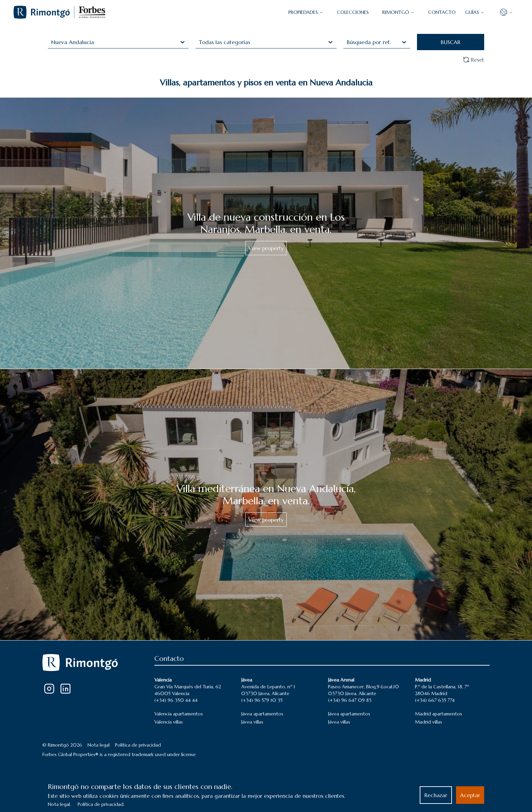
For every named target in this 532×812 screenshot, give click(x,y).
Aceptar (470, 795)
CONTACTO (442, 12)
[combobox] (52, 42)
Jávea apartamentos (262, 714)
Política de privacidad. (101, 804)
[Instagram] (49, 689)
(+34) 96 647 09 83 (350, 700)
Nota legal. (59, 804)
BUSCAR (451, 42)
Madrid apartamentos (439, 714)
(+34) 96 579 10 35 (262, 700)
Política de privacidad (138, 745)
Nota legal (99, 745)
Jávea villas (252, 722)
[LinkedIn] (65, 689)
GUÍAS (475, 12)
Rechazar (436, 795)
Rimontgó (398, 12)
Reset (473, 60)
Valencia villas (169, 722)
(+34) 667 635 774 (435, 700)
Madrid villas (429, 722)
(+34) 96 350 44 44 (176, 700)
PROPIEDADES (306, 12)
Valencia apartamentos (179, 714)
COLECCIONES (353, 12)
